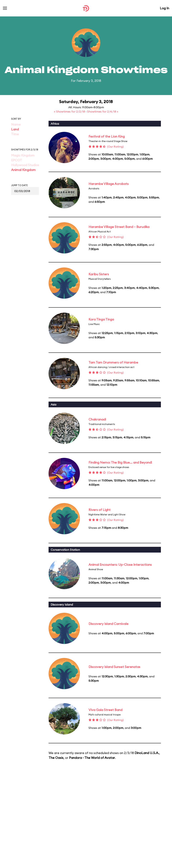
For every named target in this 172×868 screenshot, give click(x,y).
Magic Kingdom (23, 155)
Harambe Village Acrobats (109, 184)
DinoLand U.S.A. (147, 753)
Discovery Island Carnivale (108, 624)
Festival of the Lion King (107, 136)
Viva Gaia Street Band (105, 710)
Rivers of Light (100, 510)
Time (15, 134)
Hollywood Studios (25, 165)
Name (16, 124)
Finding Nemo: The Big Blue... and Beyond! (120, 462)
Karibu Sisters (99, 274)
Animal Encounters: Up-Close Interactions (120, 565)
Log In (164, 8)
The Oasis (56, 758)
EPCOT (17, 160)
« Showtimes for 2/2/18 (70, 111)
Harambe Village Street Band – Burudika (119, 227)
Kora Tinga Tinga (101, 319)
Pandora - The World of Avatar (92, 758)
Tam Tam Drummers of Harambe (113, 362)
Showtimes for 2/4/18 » (103, 111)
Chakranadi (97, 419)
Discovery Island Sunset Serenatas (114, 667)
